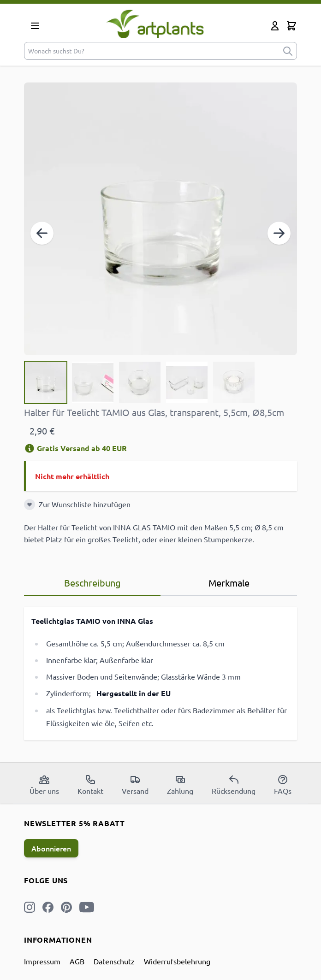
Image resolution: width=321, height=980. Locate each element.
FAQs (283, 785)
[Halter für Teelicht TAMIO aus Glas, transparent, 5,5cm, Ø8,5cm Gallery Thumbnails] (140, 382)
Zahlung (180, 785)
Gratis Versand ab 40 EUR (75, 448)
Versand (135, 785)
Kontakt (90, 785)
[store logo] (155, 24)
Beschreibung (92, 583)
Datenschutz (114, 961)
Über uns (44, 785)
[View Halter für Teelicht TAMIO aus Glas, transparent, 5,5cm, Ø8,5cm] (46, 382)
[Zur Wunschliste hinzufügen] (30, 505)
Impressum (42, 961)
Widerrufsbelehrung (177, 961)
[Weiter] (279, 233)
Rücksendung (234, 785)
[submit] (288, 51)
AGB (77, 961)
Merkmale (229, 583)
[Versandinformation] (30, 448)
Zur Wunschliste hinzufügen (85, 504)
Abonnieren (51, 848)
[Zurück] (42, 233)
